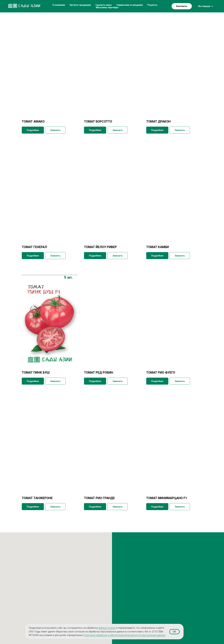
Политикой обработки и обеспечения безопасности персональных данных (124, 635)
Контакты (182, 6)
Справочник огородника (130, 5)
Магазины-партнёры (107, 7)
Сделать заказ (104, 5)
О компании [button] (59, 5)
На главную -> (206, 6)
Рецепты (152, 5)
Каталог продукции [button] (80, 5)
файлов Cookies (107, 628)
